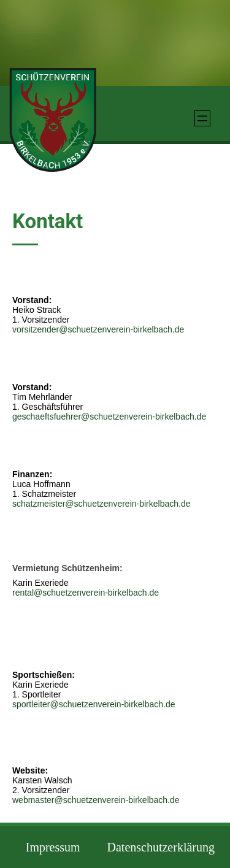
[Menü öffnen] (202, 118)
